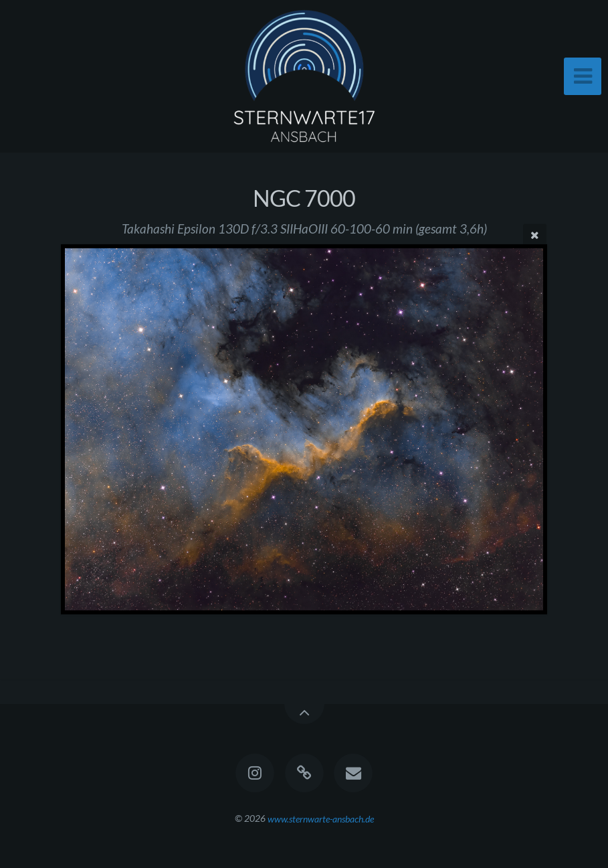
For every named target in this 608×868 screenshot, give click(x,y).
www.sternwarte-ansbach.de (321, 818)
